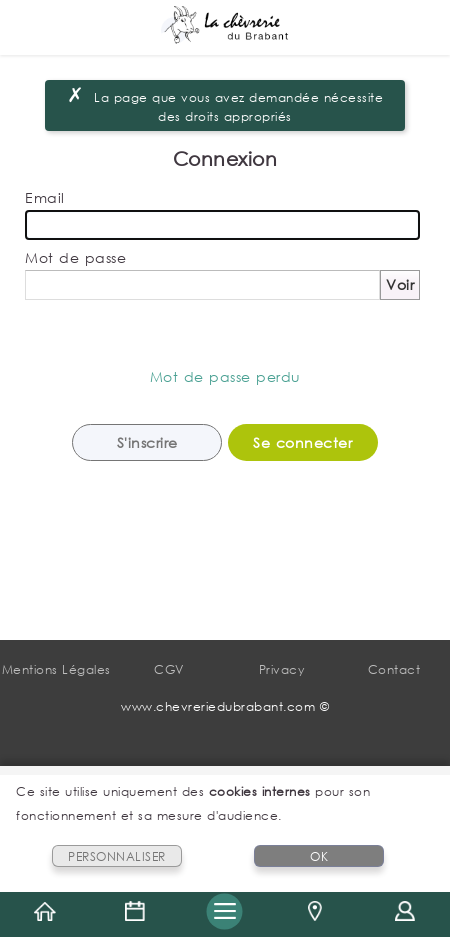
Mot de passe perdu (225, 376)
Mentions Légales (56, 669)
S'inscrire (147, 442)
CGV (169, 669)
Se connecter (302, 442)
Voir (400, 284)
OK (319, 856)
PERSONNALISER (117, 856)
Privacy (282, 669)
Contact (394, 669)
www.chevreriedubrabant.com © (225, 706)
